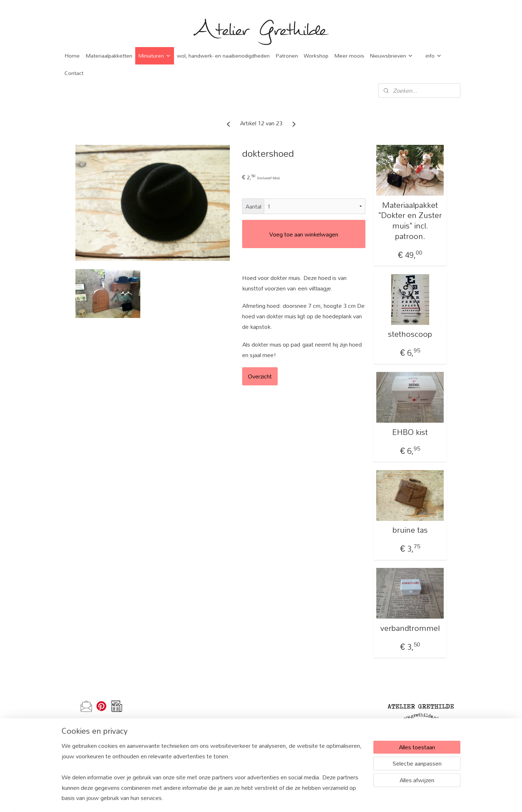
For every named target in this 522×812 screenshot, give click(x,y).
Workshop (316, 56)
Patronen (287, 56)
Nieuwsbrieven (392, 56)
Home (72, 56)
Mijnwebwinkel (330, 799)
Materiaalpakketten (109, 56)
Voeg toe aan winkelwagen (304, 234)
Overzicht (260, 376)
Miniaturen (155, 56)
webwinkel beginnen (276, 799)
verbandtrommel (410, 628)
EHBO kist (410, 432)
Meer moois (349, 56)
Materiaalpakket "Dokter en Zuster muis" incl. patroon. (410, 221)
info (434, 56)
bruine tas (410, 530)
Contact (74, 73)
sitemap (242, 799)
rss (254, 799)
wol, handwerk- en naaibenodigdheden (223, 56)
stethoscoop (410, 334)
